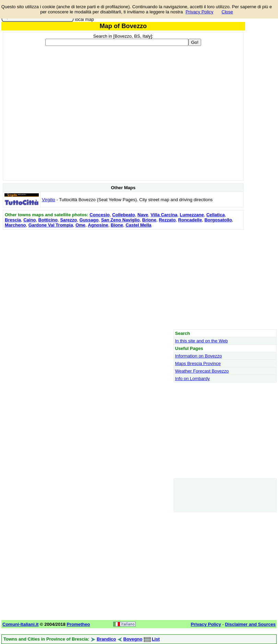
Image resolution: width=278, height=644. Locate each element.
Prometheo (78, 624)
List (156, 639)
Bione (117, 225)
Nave (143, 215)
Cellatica (215, 215)
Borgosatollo (218, 220)
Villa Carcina (164, 215)
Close (227, 12)
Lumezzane (192, 215)
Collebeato (124, 215)
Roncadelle (190, 220)
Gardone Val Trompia (51, 225)
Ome (80, 225)
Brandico (106, 639)
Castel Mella (138, 225)
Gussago (89, 220)
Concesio (100, 215)
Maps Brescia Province (198, 363)
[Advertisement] (123, 279)
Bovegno (133, 639)
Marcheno (15, 225)
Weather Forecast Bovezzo (202, 371)
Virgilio (49, 200)
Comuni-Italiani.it (20, 624)
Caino (30, 220)
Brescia (13, 220)
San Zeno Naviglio (120, 220)
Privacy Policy (200, 12)
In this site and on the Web (201, 341)
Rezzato (167, 220)
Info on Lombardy (192, 379)
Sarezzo (68, 220)
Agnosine (98, 225)
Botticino (48, 220)
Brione (149, 220)
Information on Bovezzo (199, 356)
